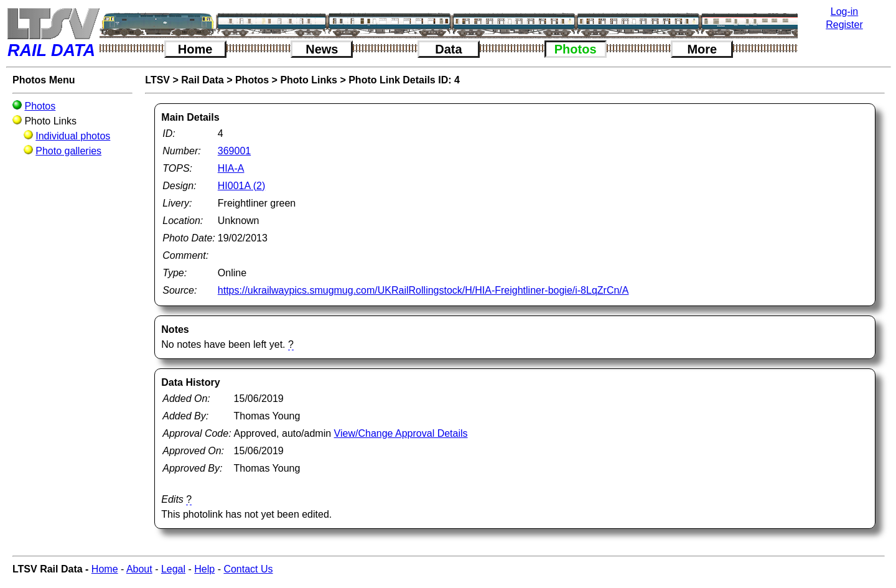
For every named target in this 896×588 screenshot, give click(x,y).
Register (844, 25)
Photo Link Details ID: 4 (404, 80)
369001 (234, 151)
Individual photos (73, 136)
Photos (576, 49)
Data (448, 49)
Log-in (844, 12)
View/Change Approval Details (401, 433)
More (702, 49)
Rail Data (202, 80)
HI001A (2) (241, 186)
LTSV (157, 80)
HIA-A (231, 168)
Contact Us (248, 569)
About (139, 569)
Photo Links (309, 80)
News (322, 49)
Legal (173, 569)
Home (195, 49)
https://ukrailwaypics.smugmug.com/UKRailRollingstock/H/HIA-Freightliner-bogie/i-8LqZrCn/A (423, 290)
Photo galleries (68, 151)
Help (204, 569)
